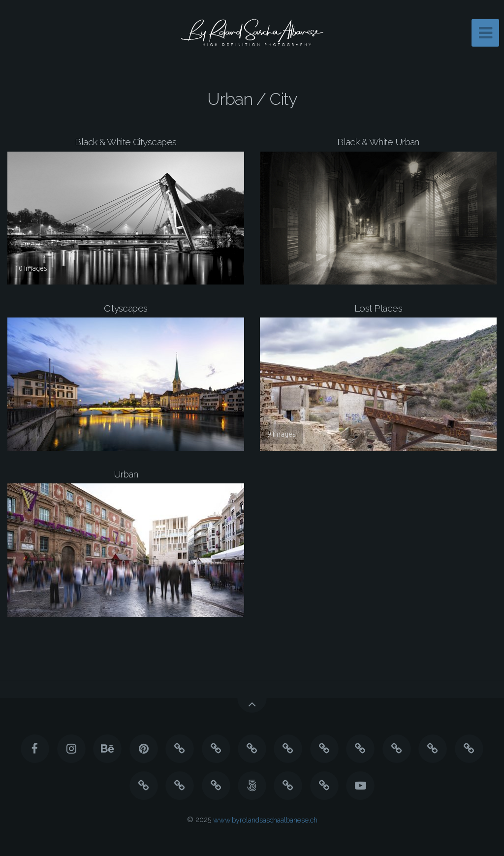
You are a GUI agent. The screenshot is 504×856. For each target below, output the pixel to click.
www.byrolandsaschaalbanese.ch (265, 819)
